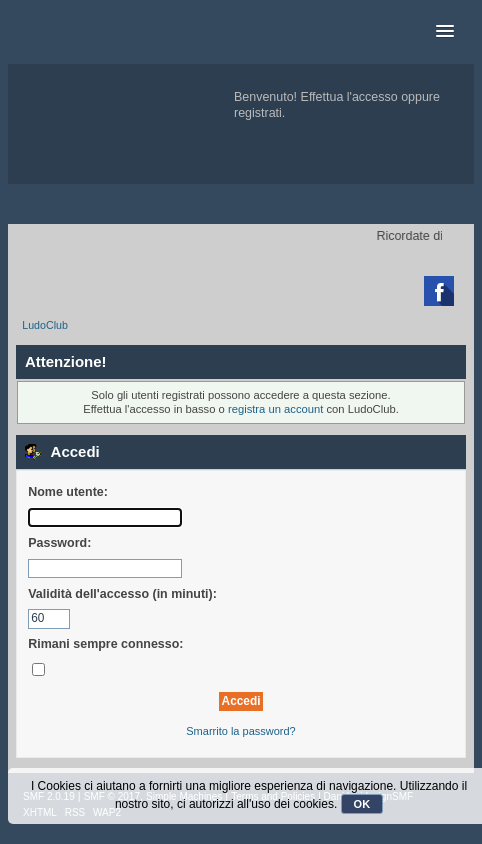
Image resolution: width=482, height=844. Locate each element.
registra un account (275, 409)
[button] (445, 32)
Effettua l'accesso (349, 97)
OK (362, 804)
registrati (258, 113)
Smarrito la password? (240, 731)
